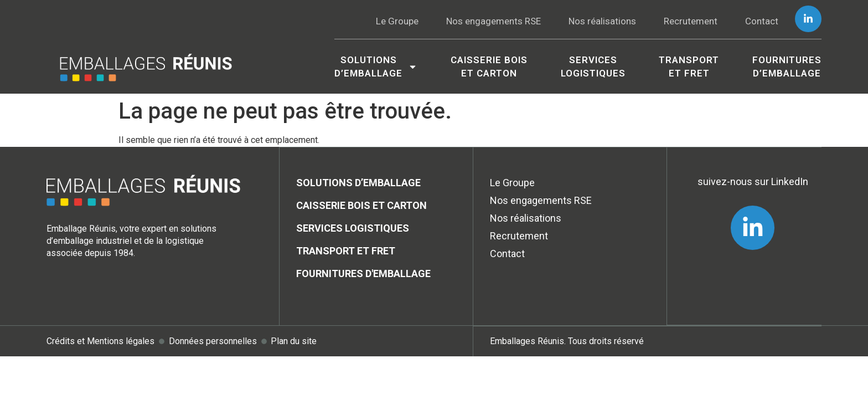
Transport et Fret (689, 66)
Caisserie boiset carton (489, 66)
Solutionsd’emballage (376, 66)
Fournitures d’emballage (787, 66)
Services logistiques (593, 66)
